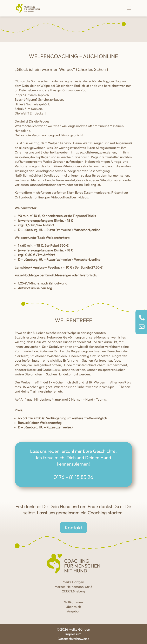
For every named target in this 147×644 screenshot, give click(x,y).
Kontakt (73, 527)
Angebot (73, 611)
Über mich (73, 607)
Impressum (73, 634)
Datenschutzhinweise (73, 639)
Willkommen (73, 602)
